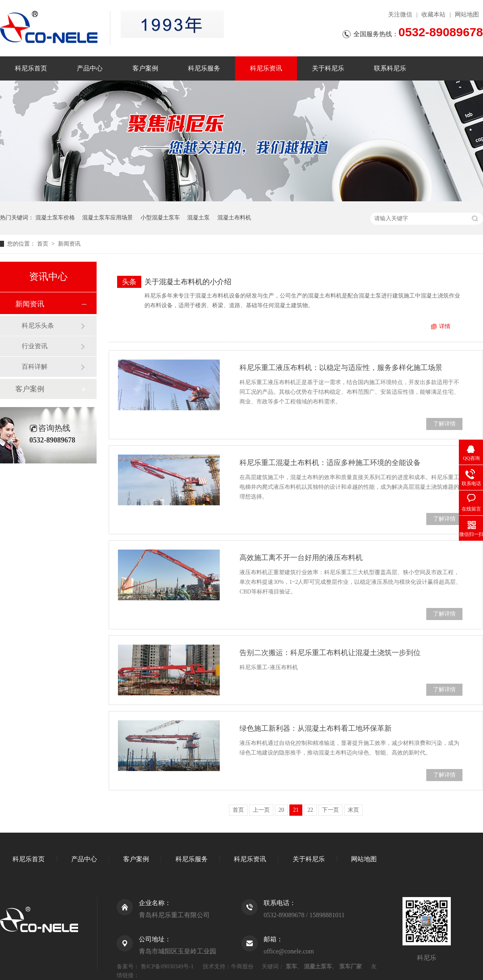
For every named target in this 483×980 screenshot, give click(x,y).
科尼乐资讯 (266, 68)
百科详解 (35, 367)
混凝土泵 (198, 218)
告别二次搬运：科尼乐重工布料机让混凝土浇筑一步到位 (330, 653)
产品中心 (90, 68)
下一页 (330, 810)
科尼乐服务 (204, 68)
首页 (43, 244)
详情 (445, 326)
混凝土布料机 (234, 218)
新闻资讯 (69, 244)
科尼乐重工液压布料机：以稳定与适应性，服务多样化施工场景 (341, 368)
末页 (353, 810)
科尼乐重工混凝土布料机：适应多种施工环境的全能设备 (330, 463)
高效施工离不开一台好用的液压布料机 (301, 558)
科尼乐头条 (38, 326)
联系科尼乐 (390, 68)
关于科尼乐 (328, 68)
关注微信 (400, 14)
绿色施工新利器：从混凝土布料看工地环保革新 (316, 728)
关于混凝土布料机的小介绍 (188, 282)
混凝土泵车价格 (55, 218)
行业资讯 (35, 346)
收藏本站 (433, 14)
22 (310, 810)
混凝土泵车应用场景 (107, 218)
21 (296, 810)
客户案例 (145, 68)
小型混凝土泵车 (160, 218)
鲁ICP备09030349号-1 (167, 967)
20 (281, 810)
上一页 (261, 810)
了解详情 (444, 424)
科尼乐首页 (31, 68)
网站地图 (467, 14)
